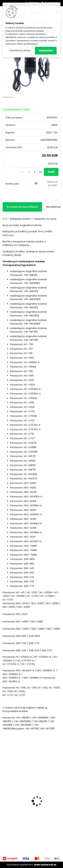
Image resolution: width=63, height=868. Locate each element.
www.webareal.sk (45, 865)
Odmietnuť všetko (20, 51)
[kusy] (29, 172)
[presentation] (4, 795)
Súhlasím (46, 51)
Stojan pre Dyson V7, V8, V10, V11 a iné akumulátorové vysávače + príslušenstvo (29, 811)
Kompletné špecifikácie (22, 207)
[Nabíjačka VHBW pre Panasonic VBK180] (32, 70)
